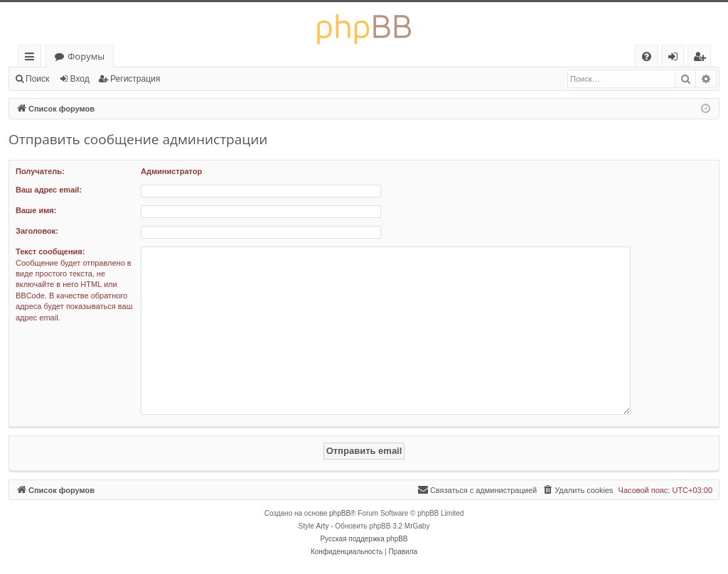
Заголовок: (37, 231)
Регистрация (135, 79)
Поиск (37, 79)
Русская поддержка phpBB (364, 539)
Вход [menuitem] (676, 59)
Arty (323, 526)
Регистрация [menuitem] (703, 59)
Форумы (86, 56)
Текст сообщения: (50, 251)
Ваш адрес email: (49, 190)
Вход (80, 79)
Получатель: (40, 171)
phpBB (340, 513)
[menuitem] (647, 56)
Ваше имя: (36, 210)
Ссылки (32, 59)
